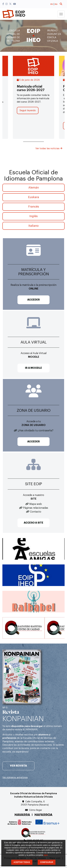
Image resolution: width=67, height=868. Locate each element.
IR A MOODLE (33, 368)
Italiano (33, 226)
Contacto (36, 512)
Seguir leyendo (28, 110)
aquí (46, 855)
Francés (34, 207)
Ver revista (18, 766)
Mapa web (36, 504)
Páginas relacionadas (36, 508)
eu (56, 4)
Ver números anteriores (15, 777)
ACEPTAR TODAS (22, 862)
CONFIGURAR (47, 862)
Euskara (33, 197)
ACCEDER (33, 300)
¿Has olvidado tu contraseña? (36, 431)
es (52, 4)
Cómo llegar (36, 810)
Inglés (33, 216)
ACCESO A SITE (33, 523)
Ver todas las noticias (49, 149)
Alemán (34, 188)
